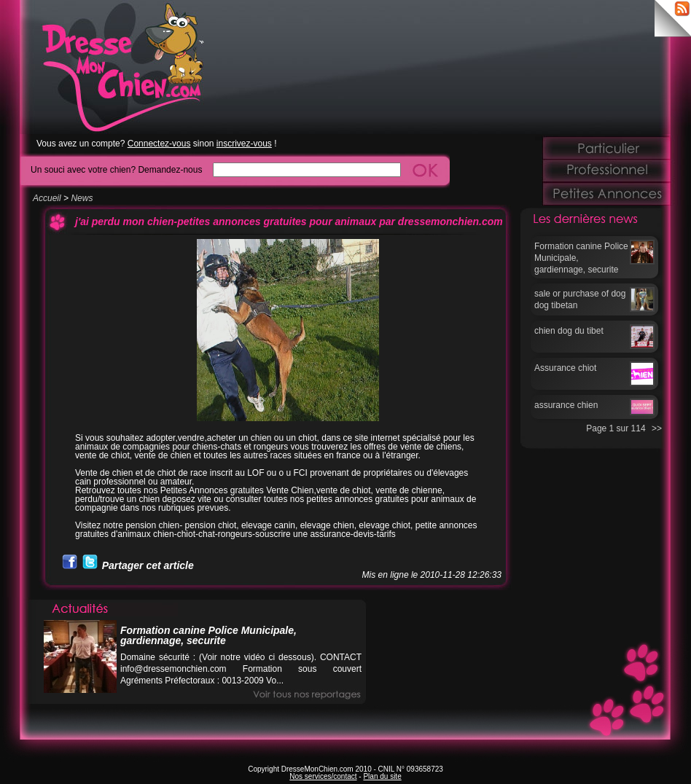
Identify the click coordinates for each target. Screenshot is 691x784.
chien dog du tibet (569, 331)
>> (657, 428)
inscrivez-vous (244, 144)
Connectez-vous (159, 144)
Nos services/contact (323, 776)
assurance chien (566, 405)
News (82, 198)
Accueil (47, 198)
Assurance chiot (565, 368)
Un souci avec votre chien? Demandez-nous (116, 169)
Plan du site (382, 776)
